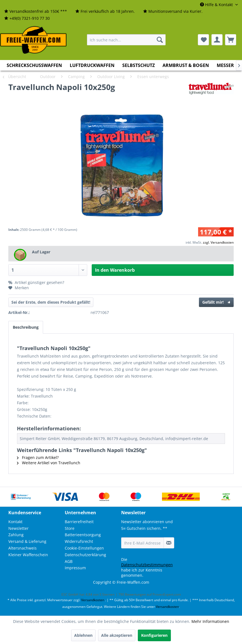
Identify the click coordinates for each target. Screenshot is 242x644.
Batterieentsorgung (83, 535)
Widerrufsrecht (79, 541)
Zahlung (16, 535)
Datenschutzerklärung (85, 555)
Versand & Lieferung (27, 541)
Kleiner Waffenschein (28, 555)
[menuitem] (36, 12)
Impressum (75, 568)
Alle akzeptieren (117, 635)
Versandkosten (93, 600)
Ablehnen (83, 635)
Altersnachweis (23, 548)
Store (70, 528)
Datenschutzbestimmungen (147, 565)
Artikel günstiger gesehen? (36, 282)
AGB (69, 561)
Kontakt (15, 522)
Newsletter (18, 528)
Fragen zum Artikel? (38, 457)
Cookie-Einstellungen (84, 548)
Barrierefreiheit (79, 522)
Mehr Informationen (210, 621)
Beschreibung (26, 327)
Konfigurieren (154, 635)
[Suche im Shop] (126, 40)
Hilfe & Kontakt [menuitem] (217, 5)
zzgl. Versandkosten (218, 242)
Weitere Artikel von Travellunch (49, 463)
